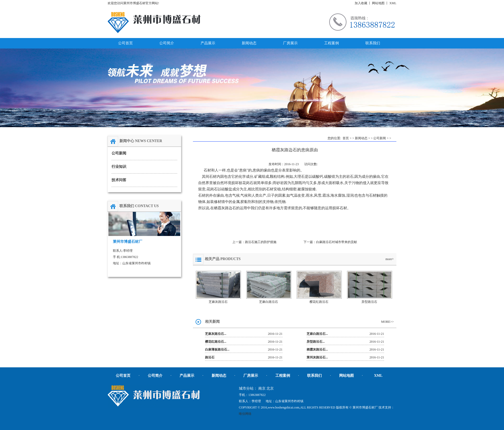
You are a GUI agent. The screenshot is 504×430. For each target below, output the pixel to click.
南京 (262, 388)
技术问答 (119, 180)
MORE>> (387, 322)
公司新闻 (119, 153)
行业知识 (119, 167)
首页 (346, 138)
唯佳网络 (245, 414)
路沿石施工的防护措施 (261, 242)
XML (393, 3)
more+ (390, 259)
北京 (270, 388)
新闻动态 (361, 138)
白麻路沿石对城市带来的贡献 (337, 242)
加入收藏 (361, 3)
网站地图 (378, 3)
